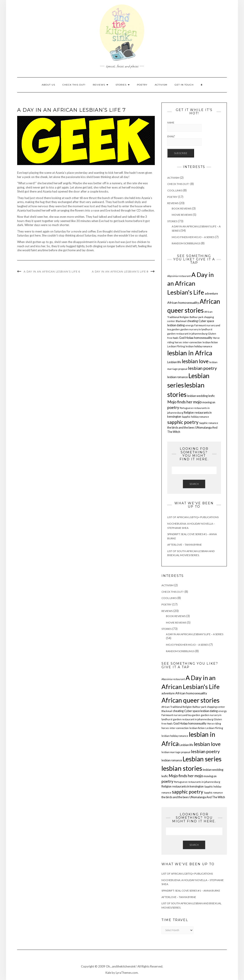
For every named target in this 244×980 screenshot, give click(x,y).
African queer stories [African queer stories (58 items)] (190, 700)
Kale (108, 973)
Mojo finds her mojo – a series (193, 237)
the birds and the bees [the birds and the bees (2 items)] (181, 427)
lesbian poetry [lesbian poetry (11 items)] (202, 368)
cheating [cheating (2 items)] (192, 321)
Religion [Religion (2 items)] (189, 413)
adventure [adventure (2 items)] (211, 293)
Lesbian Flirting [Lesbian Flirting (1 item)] (176, 346)
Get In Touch (184, 85)
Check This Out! (74, 85)
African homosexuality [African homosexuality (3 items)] (183, 303)
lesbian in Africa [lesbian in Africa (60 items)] (190, 353)
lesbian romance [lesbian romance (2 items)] (178, 377)
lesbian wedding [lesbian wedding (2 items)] (197, 396)
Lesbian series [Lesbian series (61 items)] (202, 759)
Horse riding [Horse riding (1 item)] (214, 723)
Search (194, 484)
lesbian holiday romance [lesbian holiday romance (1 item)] (199, 346)
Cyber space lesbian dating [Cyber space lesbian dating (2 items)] (201, 711)
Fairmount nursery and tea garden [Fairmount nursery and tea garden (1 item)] (181, 715)
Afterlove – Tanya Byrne (185, 545)
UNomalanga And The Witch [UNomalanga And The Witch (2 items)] (207, 797)
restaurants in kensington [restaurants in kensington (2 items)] (188, 786)
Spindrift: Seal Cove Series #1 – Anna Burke (191, 891)
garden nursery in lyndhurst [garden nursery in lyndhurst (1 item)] (196, 329)
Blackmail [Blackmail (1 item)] (181, 321)
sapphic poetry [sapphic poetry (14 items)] (183, 422)
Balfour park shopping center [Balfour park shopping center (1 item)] (209, 707)
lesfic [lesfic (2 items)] (212, 396)
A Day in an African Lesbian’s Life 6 (52, 272)
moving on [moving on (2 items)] (209, 402)
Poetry (142, 85)
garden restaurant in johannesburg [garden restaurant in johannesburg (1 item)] (187, 334)
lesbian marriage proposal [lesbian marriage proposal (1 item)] (176, 752)
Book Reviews (182, 208)
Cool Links (175, 190)
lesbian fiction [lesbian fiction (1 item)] (210, 342)
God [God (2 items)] (182, 338)
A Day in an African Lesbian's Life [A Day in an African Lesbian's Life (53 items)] (190, 283)
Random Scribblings (186, 243)
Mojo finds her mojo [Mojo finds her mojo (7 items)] (184, 402)
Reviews (100, 85)
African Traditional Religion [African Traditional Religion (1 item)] (177, 707)
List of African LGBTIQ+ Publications (193, 517)
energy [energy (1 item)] (189, 325)
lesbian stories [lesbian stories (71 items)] (182, 768)
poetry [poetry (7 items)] (173, 407)
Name (184, 127)
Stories (123, 85)
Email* (184, 140)
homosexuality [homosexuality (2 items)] (203, 338)
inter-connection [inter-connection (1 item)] (192, 342)
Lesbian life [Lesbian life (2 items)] (174, 362)
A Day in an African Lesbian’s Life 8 (120, 272)
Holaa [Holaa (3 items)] (189, 338)
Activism (161, 85)
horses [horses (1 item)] (178, 342)
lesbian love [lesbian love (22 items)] (195, 361)
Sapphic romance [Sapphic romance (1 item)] (209, 423)
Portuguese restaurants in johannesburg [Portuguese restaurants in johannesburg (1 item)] (197, 782)
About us (48, 85)
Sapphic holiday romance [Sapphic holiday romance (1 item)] (195, 417)
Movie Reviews (182, 215)
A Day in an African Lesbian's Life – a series (195, 634)
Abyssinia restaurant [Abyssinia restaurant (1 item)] (179, 276)
